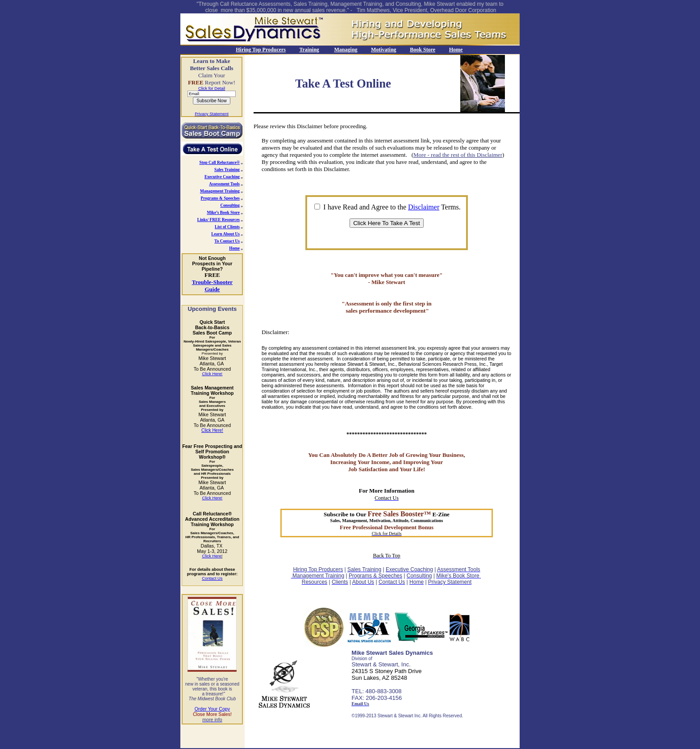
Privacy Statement (212, 114)
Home (456, 50)
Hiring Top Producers (261, 50)
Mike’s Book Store (223, 213)
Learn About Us (225, 234)
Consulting (230, 205)
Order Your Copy (212, 709)
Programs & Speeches (220, 198)
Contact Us (212, 578)
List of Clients (227, 227)
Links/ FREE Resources (219, 220)
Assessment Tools (224, 184)
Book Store (423, 50)
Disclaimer (424, 207)
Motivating (384, 50)
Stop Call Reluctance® (220, 163)
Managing (346, 50)
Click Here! (212, 430)
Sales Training (227, 170)
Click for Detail (212, 88)
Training (309, 50)
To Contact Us (227, 241)
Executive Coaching (222, 177)
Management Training (220, 191)
